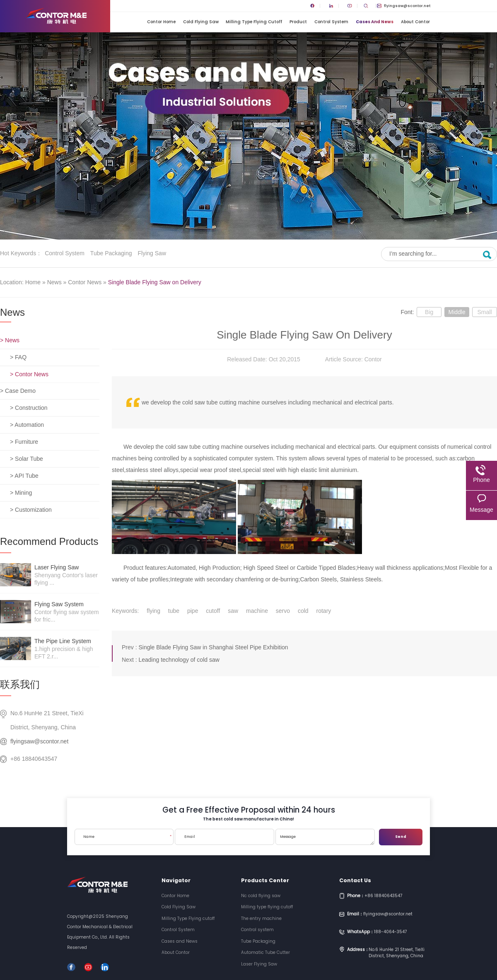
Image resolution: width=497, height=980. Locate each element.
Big (429, 312)
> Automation (27, 425)
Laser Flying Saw (57, 567)
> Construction (29, 408)
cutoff (213, 611)
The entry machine (261, 918)
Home (33, 282)
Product (298, 22)
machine (257, 611)
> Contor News (29, 374)
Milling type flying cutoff (267, 907)
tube (174, 611)
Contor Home (161, 22)
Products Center (265, 880)
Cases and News (375, 22)
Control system (65, 253)
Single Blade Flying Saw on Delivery (155, 282)
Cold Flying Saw (201, 22)
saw (233, 611)
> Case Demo (18, 391)
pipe (193, 611)
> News (10, 340)
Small (484, 312)
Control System (331, 22)
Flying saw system (59, 604)
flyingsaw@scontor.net (404, 6)
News (54, 282)
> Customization (31, 510)
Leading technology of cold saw (179, 660)
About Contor (415, 22)
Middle (457, 312)
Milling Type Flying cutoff (254, 22)
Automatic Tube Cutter (265, 952)
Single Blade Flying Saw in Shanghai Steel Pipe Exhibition (213, 647)
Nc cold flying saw (261, 896)
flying (153, 611)
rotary (324, 611)
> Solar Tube (27, 459)
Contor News (85, 282)
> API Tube (24, 476)
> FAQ (18, 357)
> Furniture (24, 442)
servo (283, 611)
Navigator (176, 880)
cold (303, 611)
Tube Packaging (111, 253)
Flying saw (152, 253)
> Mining (21, 493)
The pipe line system (63, 641)
